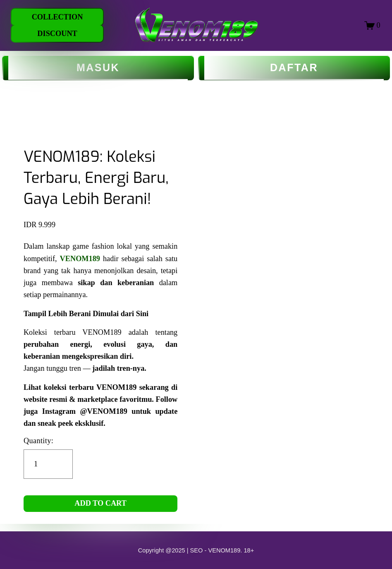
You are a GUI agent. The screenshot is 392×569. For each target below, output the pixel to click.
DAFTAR (294, 68)
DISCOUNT (57, 34)
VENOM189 (80, 259)
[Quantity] (48, 464)
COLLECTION (57, 17)
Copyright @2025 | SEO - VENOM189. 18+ (196, 550)
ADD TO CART (100, 503)
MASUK (98, 68)
